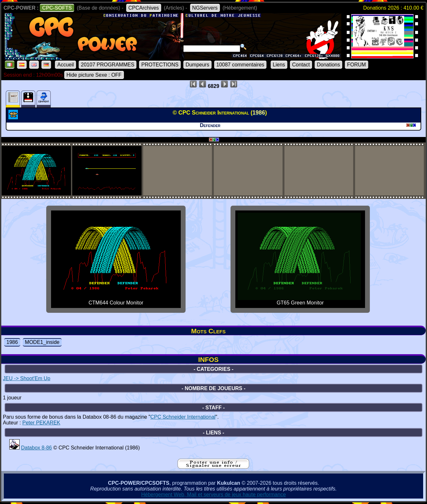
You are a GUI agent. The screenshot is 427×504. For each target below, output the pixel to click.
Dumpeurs (197, 65)
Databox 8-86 (36, 448)
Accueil (65, 65)
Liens (279, 65)
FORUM (357, 65)
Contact (301, 65)
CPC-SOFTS (57, 8)
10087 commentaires (240, 65)
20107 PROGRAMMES (108, 65)
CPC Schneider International (183, 417)
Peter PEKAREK (41, 423)
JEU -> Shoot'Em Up (27, 378)
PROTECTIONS (160, 65)
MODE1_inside (42, 342)
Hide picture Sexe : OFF (94, 75)
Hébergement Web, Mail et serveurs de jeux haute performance (214, 495)
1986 (12, 342)
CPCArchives (144, 8)
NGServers (205, 8)
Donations (328, 65)
